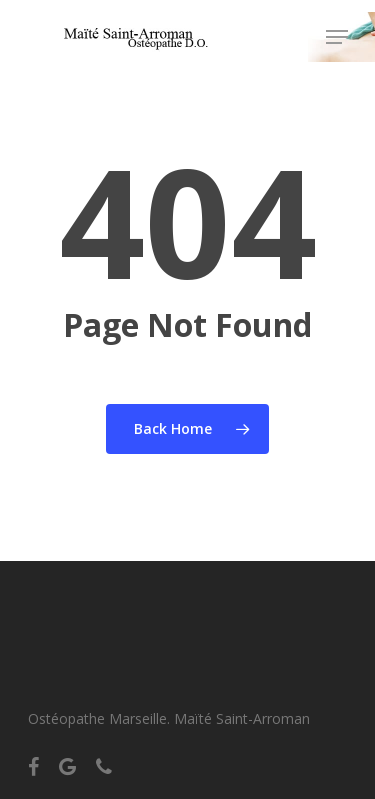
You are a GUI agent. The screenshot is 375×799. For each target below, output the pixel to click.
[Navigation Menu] (337, 37)
